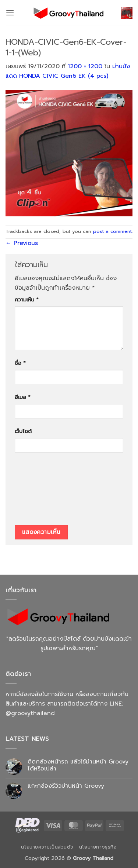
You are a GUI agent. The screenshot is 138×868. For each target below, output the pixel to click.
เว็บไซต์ (23, 431)
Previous (22, 243)
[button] (10, 13)
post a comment (112, 231)
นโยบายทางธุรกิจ (98, 847)
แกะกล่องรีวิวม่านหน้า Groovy (66, 786)
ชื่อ (20, 363)
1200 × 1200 (85, 66)
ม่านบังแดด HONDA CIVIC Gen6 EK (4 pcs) (68, 71)
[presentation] (45, 491)
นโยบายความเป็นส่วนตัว (47, 847)
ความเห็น (27, 300)
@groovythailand (30, 713)
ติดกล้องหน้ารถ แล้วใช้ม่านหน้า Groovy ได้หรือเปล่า (78, 765)
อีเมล (23, 397)
